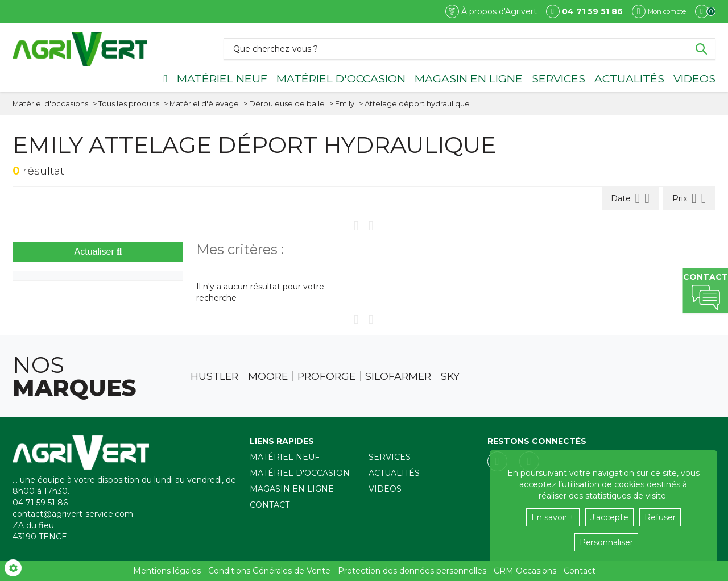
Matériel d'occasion (341, 78)
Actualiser (98, 252)
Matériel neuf (222, 78)
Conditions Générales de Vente (269, 571)
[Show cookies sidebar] (13, 568)
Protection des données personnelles (412, 571)
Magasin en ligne (469, 78)
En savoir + (553, 517)
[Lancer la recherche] (701, 49)
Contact (270, 505)
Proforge (326, 376)
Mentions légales (167, 571)
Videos (694, 78)
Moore (268, 376)
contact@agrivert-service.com (73, 514)
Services (559, 78)
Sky (450, 376)
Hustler (214, 376)
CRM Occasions (525, 571)
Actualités (629, 78)
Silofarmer (398, 376)
